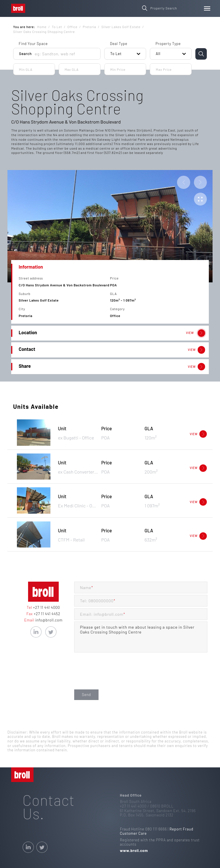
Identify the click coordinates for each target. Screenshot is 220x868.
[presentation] (118, 677)
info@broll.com (48, 620)
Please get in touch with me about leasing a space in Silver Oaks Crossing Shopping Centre (141, 637)
